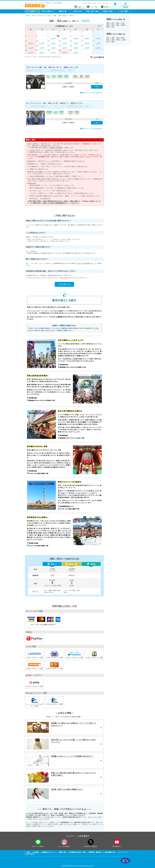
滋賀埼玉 (110, 23)
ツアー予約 (92, 7)
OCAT (56, 112)
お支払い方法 (77, 11)
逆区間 (86, 21)
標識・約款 (63, 852)
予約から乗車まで (47, 11)
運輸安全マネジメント (49, 852)
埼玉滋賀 (110, 38)
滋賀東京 (110, 25)
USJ (48, 76)
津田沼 (77, 112)
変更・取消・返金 (92, 11)
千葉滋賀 (120, 38)
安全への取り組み (103, 3)
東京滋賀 (110, 40)
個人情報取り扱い (110, 852)
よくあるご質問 (123, 11)
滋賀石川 (110, 27)
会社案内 (36, 852)
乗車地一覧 (63, 11)
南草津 (66, 76)
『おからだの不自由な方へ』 (86, 263)
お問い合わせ (30, 854)
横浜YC (76, 76)
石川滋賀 (110, 41)
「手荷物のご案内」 (55, 148)
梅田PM (60, 76)
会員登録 (125, 5)
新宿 (81, 76)
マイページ (115, 5)
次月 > (100, 26)
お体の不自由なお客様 (89, 3)
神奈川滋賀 (121, 40)
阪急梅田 (49, 112)
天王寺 (54, 76)
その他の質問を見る (64, 284)
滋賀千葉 (120, 23)
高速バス (79, 7)
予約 (97, 87)
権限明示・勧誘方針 (95, 852)
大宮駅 (87, 76)
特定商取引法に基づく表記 (78, 852)
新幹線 (105, 7)
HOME (32, 11)
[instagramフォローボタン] (64, 842)
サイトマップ (123, 852)
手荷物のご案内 (108, 11)
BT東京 (71, 112)
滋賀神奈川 (121, 25)
